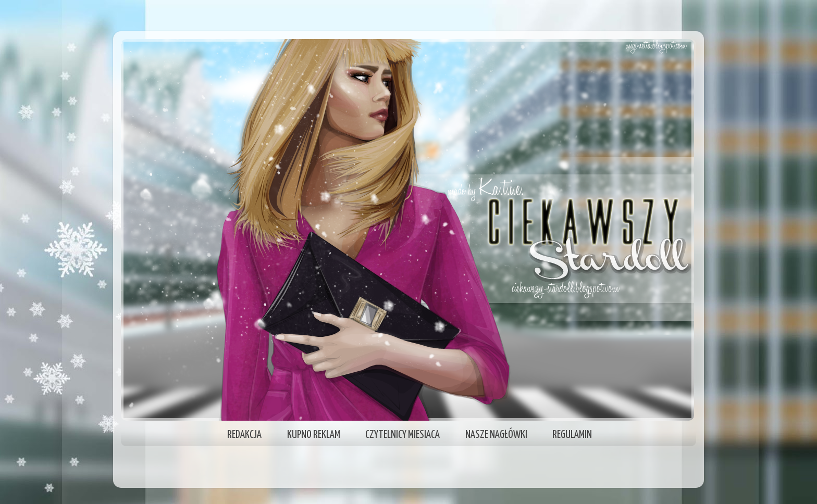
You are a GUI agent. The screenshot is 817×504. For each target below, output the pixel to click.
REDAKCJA (244, 435)
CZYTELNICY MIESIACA (403, 435)
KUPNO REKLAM (314, 435)
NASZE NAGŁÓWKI (496, 435)
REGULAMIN (572, 435)
